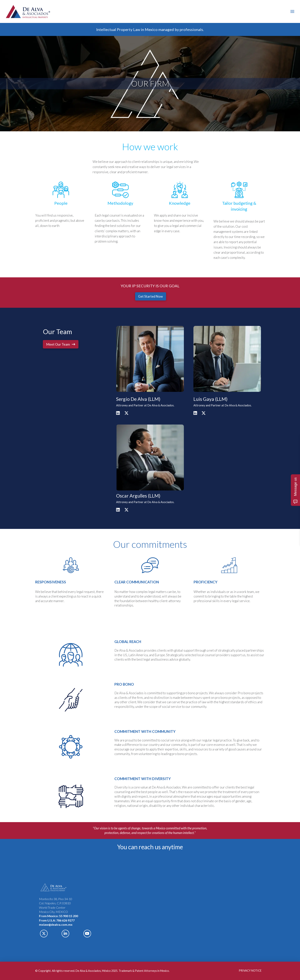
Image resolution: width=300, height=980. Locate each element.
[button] (292, 11)
